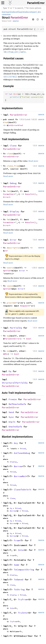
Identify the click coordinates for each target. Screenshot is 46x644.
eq (8, 336)
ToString (19, 589)
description (13, 248)
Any (16, 443)
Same (17, 565)
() (35, 194)
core (4, 14)
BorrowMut (20, 476)
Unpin (12, 422)
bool (29, 339)
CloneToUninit (23, 490)
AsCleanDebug (22, 453)
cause (10, 286)
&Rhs (6, 354)
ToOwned (19, 580)
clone (10, 154)
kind (6, 122)
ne (8, 351)
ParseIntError (36, 3)
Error (6, 197)
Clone (13, 146)
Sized (23, 449)
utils (18, 12)
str (6, 251)
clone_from (13, 166)
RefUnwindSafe (17, 404)
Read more (33, 161)
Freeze (13, 399)
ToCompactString (24, 570)
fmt (9, 191)
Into (21, 550)
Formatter (9, 194)
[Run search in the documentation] (23, 8)
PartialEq (16, 328)
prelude (11, 12)
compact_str (34, 12)
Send (11, 412)
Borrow (18, 466)
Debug (13, 183)
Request (25, 306)
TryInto (23, 613)
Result (29, 194)
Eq (10, 371)
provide (11, 303)
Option (7, 271)
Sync (11, 417)
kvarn (4, 12)
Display (15, 211)
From (17, 540)
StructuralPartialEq (15, 383)
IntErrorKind (15, 125)
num (9, 14)
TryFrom (23, 599)
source (16, 21)
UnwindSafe (15, 427)
